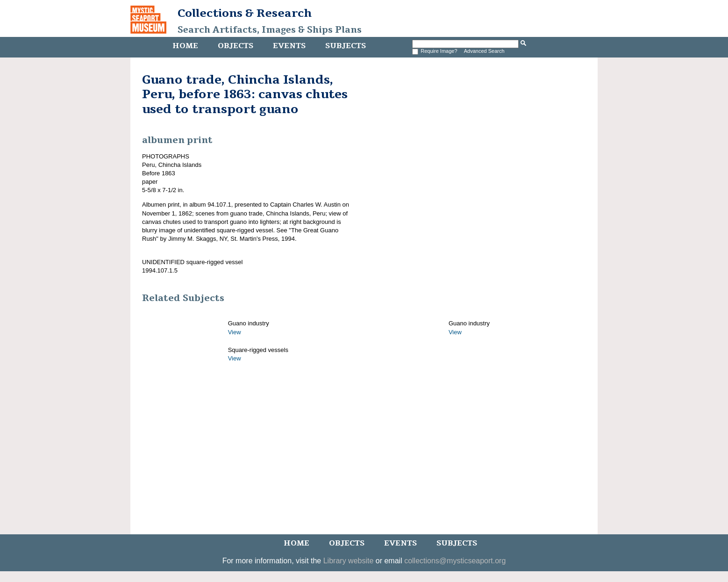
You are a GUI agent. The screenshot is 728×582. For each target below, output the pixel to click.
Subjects (346, 46)
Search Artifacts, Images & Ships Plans (270, 30)
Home (185, 46)
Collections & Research (245, 13)
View (235, 332)
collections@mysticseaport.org (455, 561)
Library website (349, 561)
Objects (236, 46)
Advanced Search (484, 51)
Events (289, 46)
